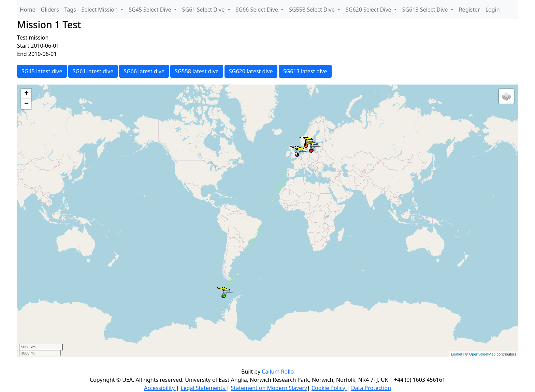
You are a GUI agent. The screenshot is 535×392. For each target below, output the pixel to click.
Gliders (50, 10)
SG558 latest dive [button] (197, 71)
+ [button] (26, 94)
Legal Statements (203, 388)
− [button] (26, 104)
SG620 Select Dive (369, 10)
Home (28, 10)
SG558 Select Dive (313, 10)
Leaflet (457, 354)
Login (493, 10)
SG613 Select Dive (426, 10)
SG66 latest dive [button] (144, 71)
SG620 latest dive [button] (251, 71)
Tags (70, 10)
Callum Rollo (278, 372)
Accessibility (160, 388)
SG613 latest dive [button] (305, 71)
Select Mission (100, 10)
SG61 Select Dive (204, 10)
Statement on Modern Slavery (269, 388)
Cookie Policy (329, 388)
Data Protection (371, 388)
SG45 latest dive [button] (42, 71)
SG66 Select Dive (258, 10)
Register (469, 10)
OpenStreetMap (482, 354)
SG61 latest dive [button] (93, 71)
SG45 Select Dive (151, 10)
